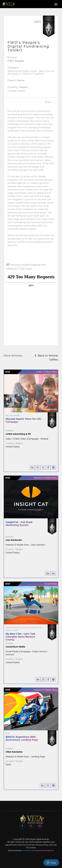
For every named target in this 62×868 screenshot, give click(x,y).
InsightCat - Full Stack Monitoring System (19, 524)
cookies (32, 847)
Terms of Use (29, 845)
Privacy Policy (42, 845)
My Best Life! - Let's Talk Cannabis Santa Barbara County (21, 637)
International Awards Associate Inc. (38, 850)
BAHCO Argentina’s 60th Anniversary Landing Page (22, 738)
